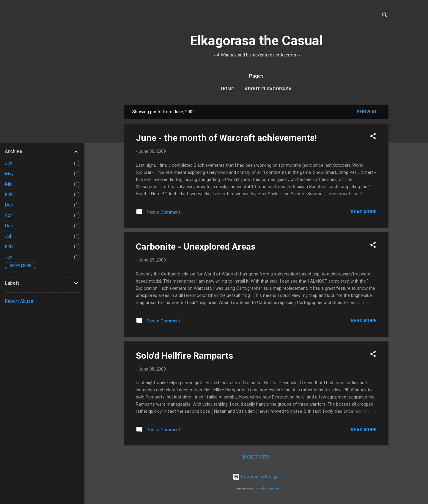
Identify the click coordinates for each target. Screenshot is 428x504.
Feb (9, 194)
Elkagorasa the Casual (256, 41)
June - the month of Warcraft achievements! (226, 138)
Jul (8, 236)
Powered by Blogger (256, 477)
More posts (256, 457)
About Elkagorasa (268, 89)
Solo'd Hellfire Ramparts (184, 356)
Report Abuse (19, 301)
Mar (9, 184)
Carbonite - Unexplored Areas (196, 247)
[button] (373, 137)
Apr (8, 215)
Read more (364, 212)
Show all (368, 112)
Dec (9, 205)
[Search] (385, 16)
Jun (8, 163)
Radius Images (269, 488)
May (9, 174)
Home (227, 89)
